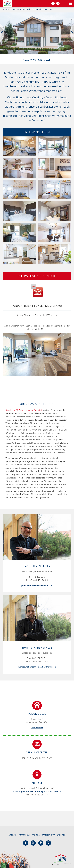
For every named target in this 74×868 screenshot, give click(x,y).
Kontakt (6, 9)
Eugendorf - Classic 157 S (43, 9)
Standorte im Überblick (21, 9)
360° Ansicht (18, 107)
